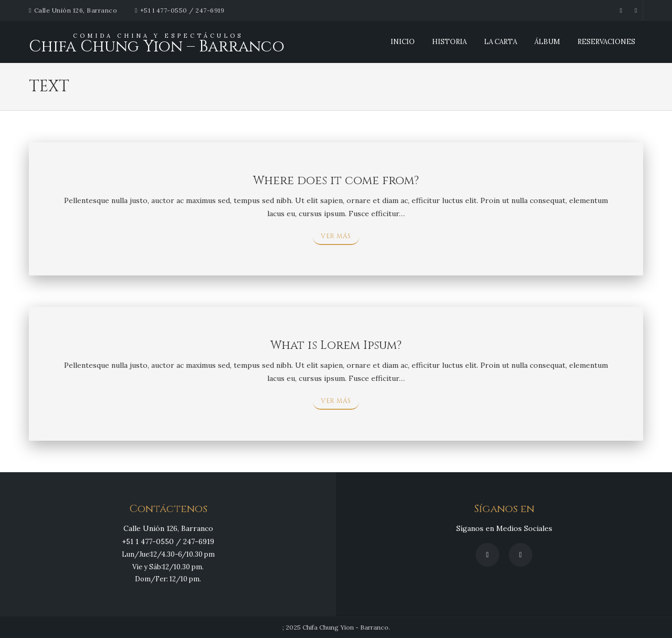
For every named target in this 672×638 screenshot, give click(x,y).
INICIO (403, 42)
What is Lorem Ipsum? (336, 345)
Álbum (547, 42)
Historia (449, 42)
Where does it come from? (336, 181)
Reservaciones (606, 42)
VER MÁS (336, 236)
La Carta (501, 42)
